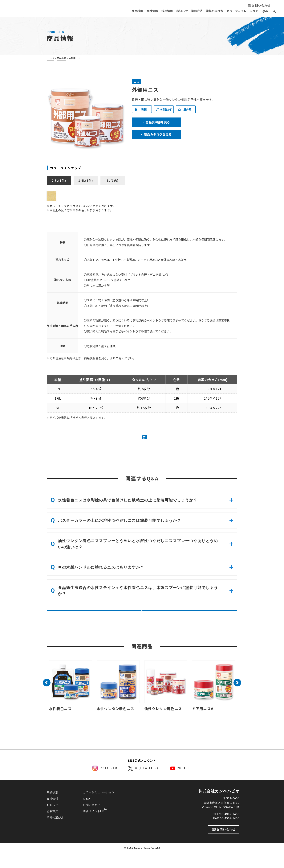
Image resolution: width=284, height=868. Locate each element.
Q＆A (87, 813)
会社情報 (143, 11)
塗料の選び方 (212, 11)
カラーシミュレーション (241, 11)
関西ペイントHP (94, 826)
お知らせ (176, 11)
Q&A (265, 11)
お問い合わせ (91, 820)
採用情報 (160, 11)
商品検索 (127, 11)
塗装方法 (192, 11)
